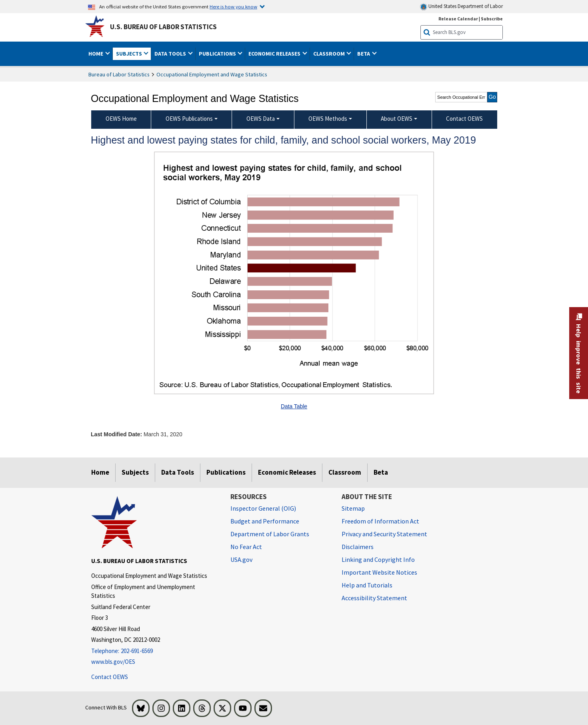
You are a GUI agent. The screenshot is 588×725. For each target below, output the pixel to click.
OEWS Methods (328, 119)
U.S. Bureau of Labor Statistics (163, 27)
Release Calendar (458, 19)
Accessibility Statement (374, 598)
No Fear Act (246, 547)
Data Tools (178, 472)
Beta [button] (364, 54)
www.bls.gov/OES (113, 662)
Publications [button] (218, 54)
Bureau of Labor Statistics (119, 74)
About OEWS (397, 119)
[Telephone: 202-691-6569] (155, 651)
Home (100, 472)
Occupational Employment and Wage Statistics (212, 74)
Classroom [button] (330, 54)
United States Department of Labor (461, 7)
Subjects (135, 472)
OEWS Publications (189, 119)
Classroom (345, 472)
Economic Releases (287, 472)
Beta (381, 472)
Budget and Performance (265, 521)
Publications (226, 472)
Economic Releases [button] (275, 54)
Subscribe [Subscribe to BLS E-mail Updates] (492, 19)
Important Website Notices (379, 572)
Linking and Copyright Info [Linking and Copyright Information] (378, 559)
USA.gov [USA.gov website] (241, 559)
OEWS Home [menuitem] (121, 119)
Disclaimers (358, 547)
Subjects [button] (130, 54)
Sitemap (353, 508)
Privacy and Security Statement (384, 534)
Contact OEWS (110, 677)
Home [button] (96, 54)
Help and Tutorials (367, 585)
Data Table (294, 406)
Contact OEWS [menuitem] (464, 119)
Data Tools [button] (171, 54)
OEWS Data (261, 119)
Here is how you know (233, 6)
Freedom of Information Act (380, 521)
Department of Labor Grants (270, 534)
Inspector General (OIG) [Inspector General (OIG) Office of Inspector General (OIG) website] (263, 508)
